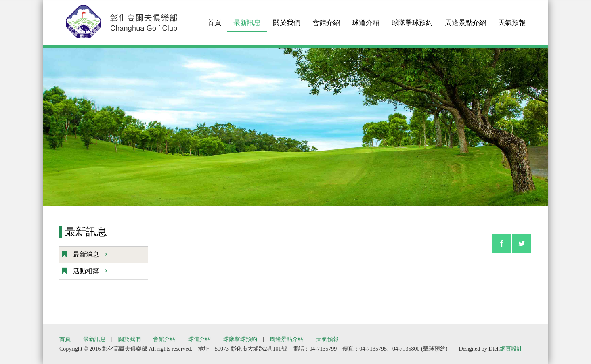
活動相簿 (89, 271)
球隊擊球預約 (412, 19)
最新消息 (89, 254)
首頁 (214, 19)
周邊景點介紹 (465, 19)
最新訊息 (247, 19)
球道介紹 (366, 19)
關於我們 (287, 19)
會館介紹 (326, 19)
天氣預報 (512, 19)
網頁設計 (511, 349)
